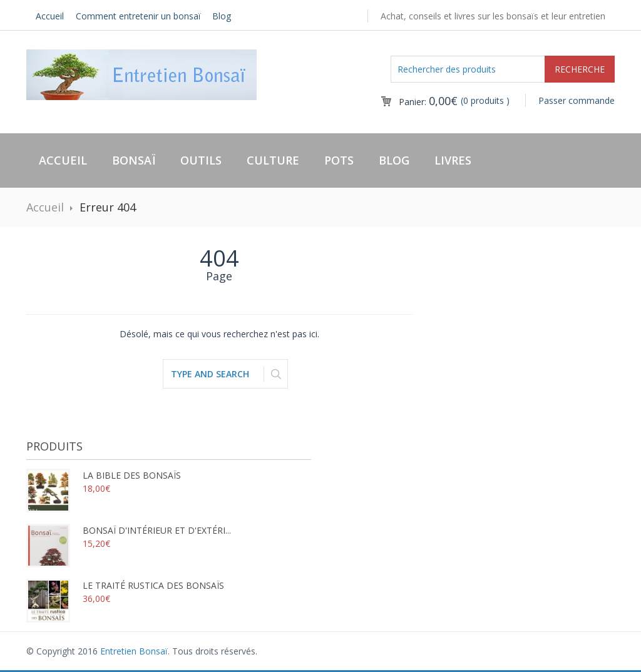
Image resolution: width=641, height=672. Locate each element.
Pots (339, 160)
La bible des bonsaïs (104, 475)
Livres (453, 160)
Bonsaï (134, 160)
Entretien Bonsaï (134, 651)
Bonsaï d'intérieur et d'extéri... (129, 530)
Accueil (50, 16)
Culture (273, 160)
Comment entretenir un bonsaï (138, 16)
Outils (201, 160)
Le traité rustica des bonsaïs (125, 585)
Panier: (428, 102)
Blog (222, 16)
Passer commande (577, 100)
